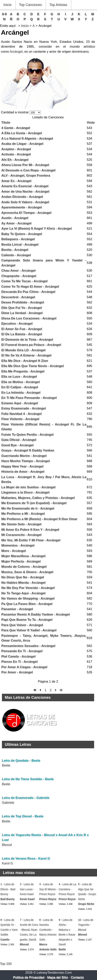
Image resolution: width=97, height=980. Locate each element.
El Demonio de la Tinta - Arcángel (27, 340)
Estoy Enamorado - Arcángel (24, 408)
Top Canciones (30, 5)
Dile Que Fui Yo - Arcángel (22, 308)
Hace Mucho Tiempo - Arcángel (26, 461)
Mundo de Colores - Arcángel (24, 567)
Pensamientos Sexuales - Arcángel (28, 646)
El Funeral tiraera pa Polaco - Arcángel (31, 345)
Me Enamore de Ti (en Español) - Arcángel (34, 503)
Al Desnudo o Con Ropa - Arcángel (28, 170)
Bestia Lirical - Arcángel (20, 245)
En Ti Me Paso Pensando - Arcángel (29, 398)
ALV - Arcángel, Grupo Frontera (26, 176)
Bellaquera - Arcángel (18, 239)
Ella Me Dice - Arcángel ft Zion (25, 361)
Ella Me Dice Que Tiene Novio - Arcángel (33, 366)
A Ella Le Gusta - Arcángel (22, 133)
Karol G (7, 863)
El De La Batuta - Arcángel (22, 334)
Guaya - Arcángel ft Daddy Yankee (28, 450)
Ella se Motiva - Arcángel (21, 382)
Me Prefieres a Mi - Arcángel (23, 514)
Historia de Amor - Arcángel (23, 472)
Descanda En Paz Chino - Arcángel (28, 292)
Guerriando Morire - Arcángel (24, 456)
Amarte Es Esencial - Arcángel (25, 186)
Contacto (77, 977)
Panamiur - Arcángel (17, 609)
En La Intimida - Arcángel (21, 393)
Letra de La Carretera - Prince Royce (67, 889)
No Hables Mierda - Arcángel (23, 583)
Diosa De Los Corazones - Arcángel (29, 318)
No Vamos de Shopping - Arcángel (28, 598)
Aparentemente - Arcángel (22, 207)
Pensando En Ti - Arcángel (22, 651)
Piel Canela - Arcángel (18, 656)
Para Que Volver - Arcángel (22, 625)
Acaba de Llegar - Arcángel (22, 144)
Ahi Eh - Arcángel (15, 160)
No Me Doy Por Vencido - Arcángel (28, 588)
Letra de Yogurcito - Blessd (86, 925)
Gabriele (8, 803)
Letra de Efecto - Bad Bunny (8, 889)
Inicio (7, 5)
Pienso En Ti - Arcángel (19, 662)
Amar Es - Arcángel (16, 181)
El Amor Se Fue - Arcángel (22, 329)
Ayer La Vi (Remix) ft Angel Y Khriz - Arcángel (37, 229)
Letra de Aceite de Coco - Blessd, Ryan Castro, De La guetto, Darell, (29, 930)
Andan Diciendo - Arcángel (22, 197)
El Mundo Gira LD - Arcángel (23, 350)
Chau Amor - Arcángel (18, 271)
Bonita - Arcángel (15, 250)
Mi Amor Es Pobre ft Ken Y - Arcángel (30, 530)
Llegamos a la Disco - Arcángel (25, 492)
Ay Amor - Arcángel (16, 223)
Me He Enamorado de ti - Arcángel (28, 508)
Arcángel (16, 52)
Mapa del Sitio (58, 977)
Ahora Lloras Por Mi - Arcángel (25, 165)
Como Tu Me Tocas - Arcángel (24, 281)
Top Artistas (58, 5)
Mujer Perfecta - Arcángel (21, 561)
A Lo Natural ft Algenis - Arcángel (27, 138)
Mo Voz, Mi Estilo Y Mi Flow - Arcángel (31, 540)
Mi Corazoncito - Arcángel (21, 535)
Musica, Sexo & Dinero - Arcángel (27, 572)
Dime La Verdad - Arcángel (22, 313)
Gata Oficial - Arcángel (19, 440)
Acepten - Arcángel (16, 149)
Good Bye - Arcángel (17, 445)
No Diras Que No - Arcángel (23, 577)
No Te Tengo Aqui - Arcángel (23, 593)
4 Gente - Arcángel (16, 128)
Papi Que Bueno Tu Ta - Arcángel (27, 620)
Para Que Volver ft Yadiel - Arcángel (29, 630)
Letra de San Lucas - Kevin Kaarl (27, 889)
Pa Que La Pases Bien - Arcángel (27, 604)
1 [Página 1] (45, 690)
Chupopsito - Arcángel (19, 276)
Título (6, 122)
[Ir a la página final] (61, 690)
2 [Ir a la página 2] (50, 690)
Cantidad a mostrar (15, 112)
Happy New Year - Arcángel (22, 466)
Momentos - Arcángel (18, 545)
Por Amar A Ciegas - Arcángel (24, 667)
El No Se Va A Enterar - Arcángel (26, 355)
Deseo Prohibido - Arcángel (23, 302)
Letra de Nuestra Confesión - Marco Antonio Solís (48, 930)
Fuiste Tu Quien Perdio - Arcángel (27, 435)
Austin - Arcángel (15, 218)
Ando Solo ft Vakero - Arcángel (25, 202)
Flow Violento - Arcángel (20, 419)
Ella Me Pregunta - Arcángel (23, 371)
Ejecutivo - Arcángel (17, 324)
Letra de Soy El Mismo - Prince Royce (48, 889)
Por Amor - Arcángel (17, 672)
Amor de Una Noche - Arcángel (25, 192)
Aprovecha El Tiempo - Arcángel (26, 213)
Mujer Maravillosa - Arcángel (23, 556)
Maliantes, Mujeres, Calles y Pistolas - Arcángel (38, 498)
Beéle (6, 765)
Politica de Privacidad (29, 977)
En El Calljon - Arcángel (20, 387)
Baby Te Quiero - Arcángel (22, 234)
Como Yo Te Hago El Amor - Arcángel (30, 287)
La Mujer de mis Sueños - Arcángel (28, 487)
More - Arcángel (14, 551)
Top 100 (6, 964)
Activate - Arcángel (16, 154)
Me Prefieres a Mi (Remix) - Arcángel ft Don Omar (39, 519)
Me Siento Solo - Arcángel (21, 524)
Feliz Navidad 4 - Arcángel (22, 414)
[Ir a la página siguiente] (56, 690)
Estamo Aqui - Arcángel (20, 403)
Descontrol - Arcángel (18, 297)
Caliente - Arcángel (16, 255)
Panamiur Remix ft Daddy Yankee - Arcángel (36, 614)
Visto (91, 122)
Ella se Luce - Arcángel (19, 377)
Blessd (7, 845)
